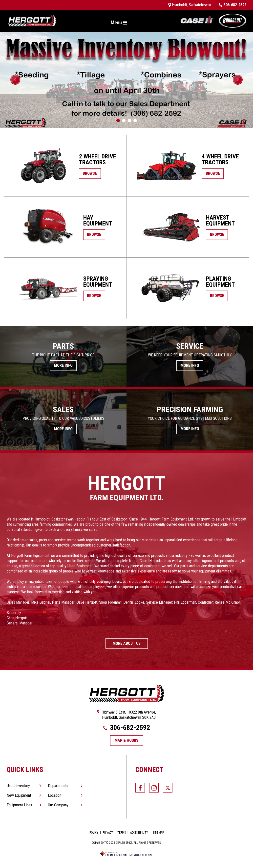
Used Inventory (18, 786)
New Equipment (19, 795)
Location (55, 795)
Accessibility (139, 833)
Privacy (108, 833)
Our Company (58, 805)
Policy (94, 833)
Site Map (158, 833)
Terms (122, 833)
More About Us (127, 643)
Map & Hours (126, 740)
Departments (58, 786)
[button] (15, 80)
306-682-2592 (127, 728)
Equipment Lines (19, 805)
